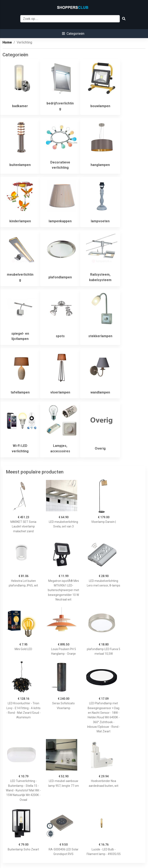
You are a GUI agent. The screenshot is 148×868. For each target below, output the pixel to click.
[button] (73, 34)
